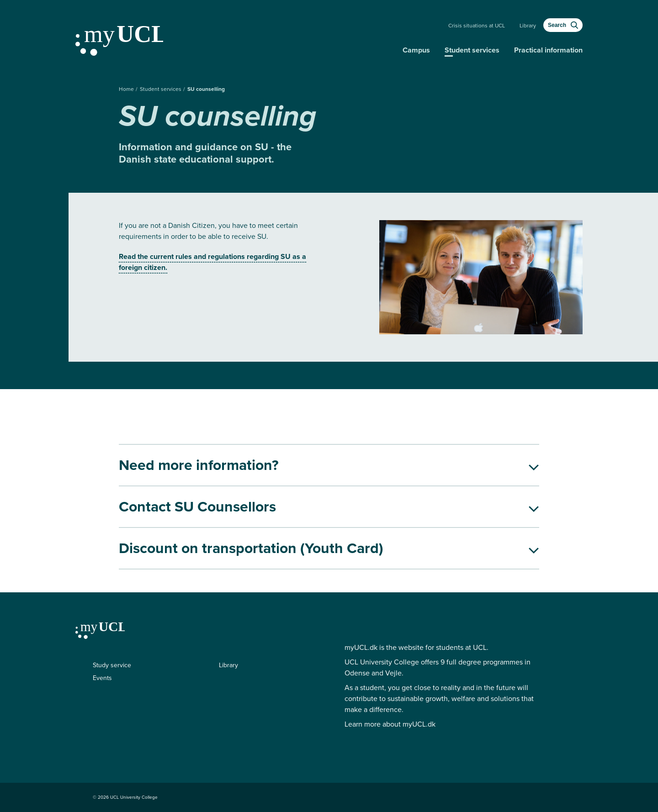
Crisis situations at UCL (477, 26)
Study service (112, 665)
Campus (416, 50)
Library (528, 26)
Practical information (548, 50)
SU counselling (206, 89)
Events (102, 678)
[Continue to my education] (235, 37)
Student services (472, 50)
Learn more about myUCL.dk (390, 724)
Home (127, 89)
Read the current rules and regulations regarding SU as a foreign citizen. (212, 262)
